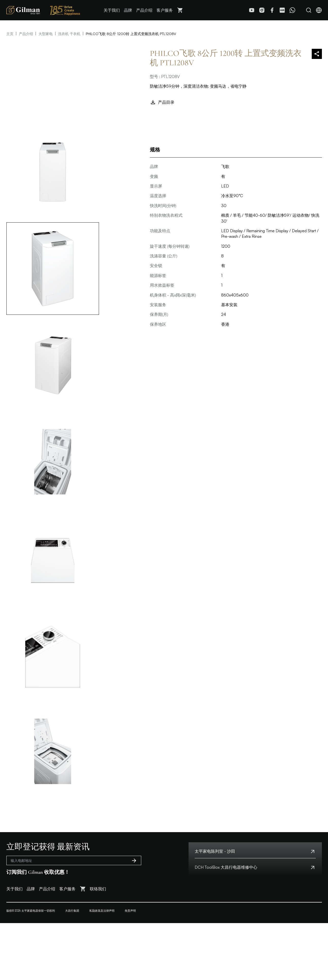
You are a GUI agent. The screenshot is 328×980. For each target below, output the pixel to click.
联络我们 (98, 889)
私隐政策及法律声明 (102, 911)
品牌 (128, 10)
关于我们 (112, 10)
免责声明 (130, 911)
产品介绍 (144, 10)
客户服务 (165, 10)
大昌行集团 (72, 911)
